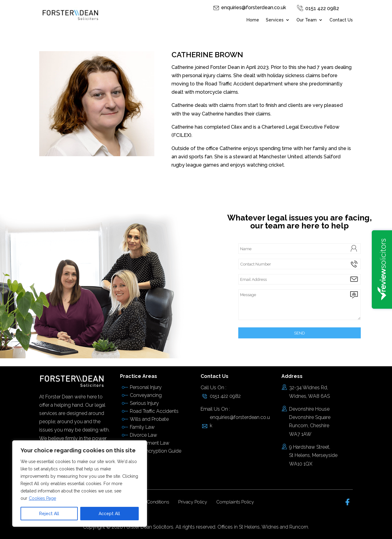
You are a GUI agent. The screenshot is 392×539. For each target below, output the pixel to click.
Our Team (307, 20)
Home (253, 20)
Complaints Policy (235, 502)
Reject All (49, 514)
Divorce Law (143, 435)
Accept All (109, 514)
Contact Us (341, 20)
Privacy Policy (193, 502)
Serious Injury (144, 403)
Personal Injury (146, 387)
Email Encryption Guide (156, 451)
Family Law (142, 427)
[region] (80, 484)
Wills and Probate (149, 419)
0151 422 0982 (322, 8)
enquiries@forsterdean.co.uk (254, 8)
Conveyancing (146, 395)
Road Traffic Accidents (154, 411)
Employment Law (150, 443)
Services (275, 20)
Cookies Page (42, 498)
